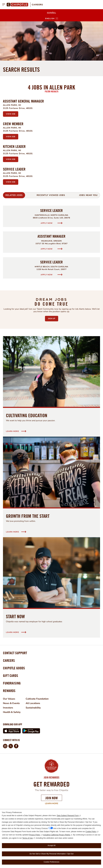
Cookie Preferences (51, 862)
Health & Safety (12, 712)
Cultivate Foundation (37, 699)
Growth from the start (28, 516)
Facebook (16, 746)
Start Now (15, 616)
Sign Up (53, 318)
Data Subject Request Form (68, 816)
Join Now (52, 798)
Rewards (9, 691)
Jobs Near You (88, 195)
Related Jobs (14, 195)
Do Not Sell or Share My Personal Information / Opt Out (51, 854)
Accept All (52, 845)
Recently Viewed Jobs (51, 195)
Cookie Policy (91, 832)
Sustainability (33, 708)
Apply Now (47, 223)
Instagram (5, 746)
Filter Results (52, 91)
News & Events (11, 703)
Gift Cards (11, 676)
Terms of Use (28, 838)
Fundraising (12, 683)
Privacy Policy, (35, 835)
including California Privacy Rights (57, 835)
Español (51, 13)
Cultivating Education (27, 415)
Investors (8, 708)
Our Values (9, 699)
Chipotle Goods (14, 668)
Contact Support (15, 653)
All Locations (33, 703)
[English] (51, 19)
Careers (37, 5)
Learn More (30, 804)
